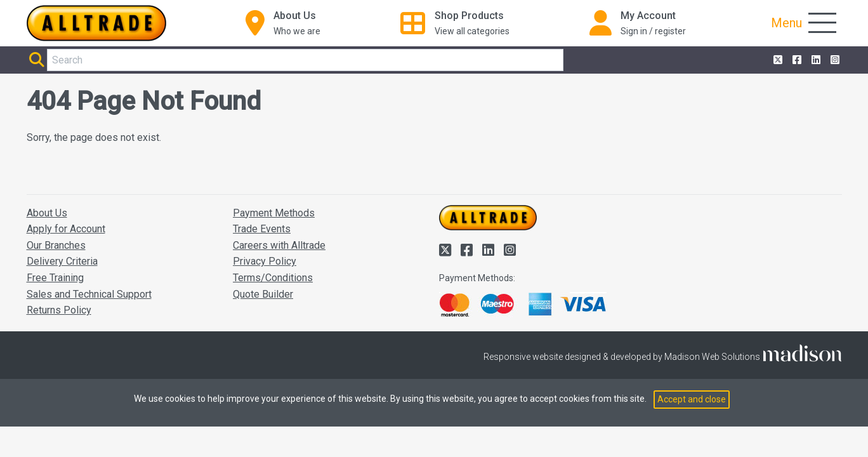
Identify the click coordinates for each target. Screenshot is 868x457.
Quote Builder (263, 294)
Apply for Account (66, 229)
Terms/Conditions (273, 278)
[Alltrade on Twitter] (777, 60)
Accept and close (692, 399)
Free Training (55, 278)
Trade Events (262, 229)
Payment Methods (274, 213)
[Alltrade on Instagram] (834, 60)
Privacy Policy (265, 261)
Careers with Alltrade (279, 245)
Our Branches (56, 245)
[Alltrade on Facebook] (796, 60)
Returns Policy (59, 310)
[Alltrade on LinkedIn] (815, 60)
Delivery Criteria (62, 261)
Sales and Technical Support (89, 294)
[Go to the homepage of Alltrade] (96, 23)
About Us (47, 213)
